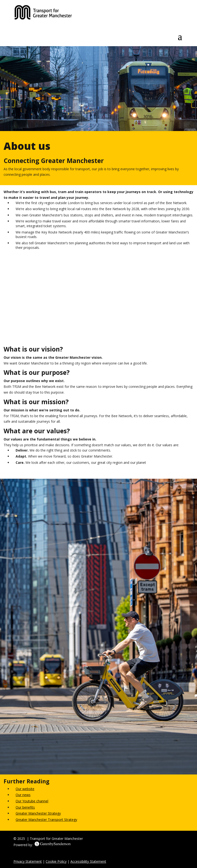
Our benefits (25, 807)
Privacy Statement (28, 861)
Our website (25, 789)
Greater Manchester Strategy (38, 813)
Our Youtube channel (32, 801)
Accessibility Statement (88, 861)
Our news (23, 795)
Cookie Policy (56, 861)
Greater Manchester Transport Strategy (46, 820)
